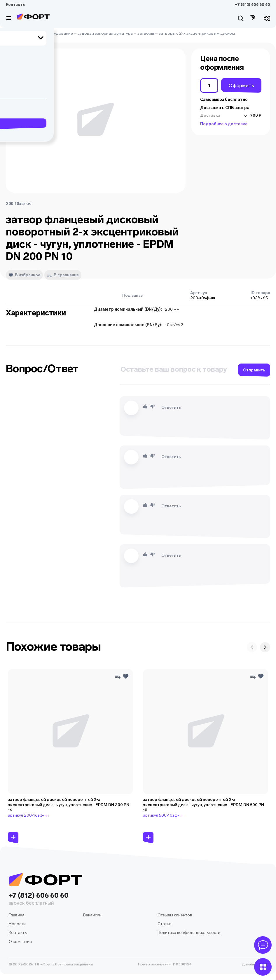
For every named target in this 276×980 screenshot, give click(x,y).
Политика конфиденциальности (189, 933)
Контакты (16, 5)
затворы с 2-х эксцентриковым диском (197, 33)
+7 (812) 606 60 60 (253, 5)
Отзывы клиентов (175, 915)
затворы (146, 33)
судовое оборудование (50, 33)
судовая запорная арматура (105, 33)
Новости (17, 924)
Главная (14, 33)
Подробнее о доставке (224, 124)
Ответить (171, 407)
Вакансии (92, 915)
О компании (20, 942)
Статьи (165, 924)
